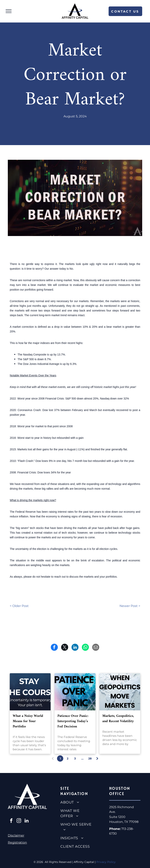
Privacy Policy (106, 862)
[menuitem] (76, 802)
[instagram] (19, 821)
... (82, 758)
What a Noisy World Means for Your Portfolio (28, 721)
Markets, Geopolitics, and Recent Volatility (118, 719)
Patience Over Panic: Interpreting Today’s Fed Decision (73, 721)
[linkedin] (26, 821)
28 (90, 758)
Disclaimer (16, 835)
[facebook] (11, 821)
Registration (17, 842)
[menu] (9, 11)
